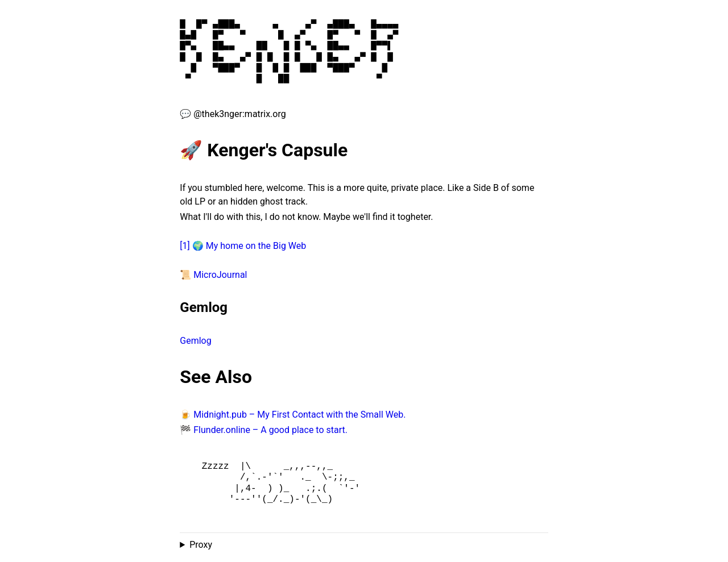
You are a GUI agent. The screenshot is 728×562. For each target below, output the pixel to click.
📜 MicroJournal (213, 275)
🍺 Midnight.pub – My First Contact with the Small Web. (293, 415)
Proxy (201, 545)
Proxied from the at (364, 545)
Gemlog (195, 341)
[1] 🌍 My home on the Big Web (243, 246)
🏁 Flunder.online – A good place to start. (264, 430)
